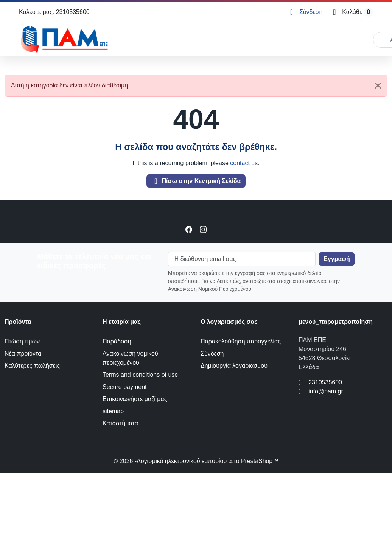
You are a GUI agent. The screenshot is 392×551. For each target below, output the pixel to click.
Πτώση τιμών (22, 341)
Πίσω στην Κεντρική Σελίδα (196, 181)
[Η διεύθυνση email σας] (242, 259)
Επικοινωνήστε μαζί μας (135, 399)
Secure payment (125, 387)
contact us (244, 163)
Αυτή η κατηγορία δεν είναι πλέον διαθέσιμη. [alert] (199, 86)
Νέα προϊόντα (23, 354)
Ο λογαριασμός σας (229, 322)
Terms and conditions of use (140, 375)
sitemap (113, 411)
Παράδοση (117, 341)
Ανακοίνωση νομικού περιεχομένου (130, 358)
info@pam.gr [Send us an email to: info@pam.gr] (326, 391)
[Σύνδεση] (306, 12)
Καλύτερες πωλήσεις (32, 366)
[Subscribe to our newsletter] (337, 259)
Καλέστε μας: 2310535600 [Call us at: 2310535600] (54, 12)
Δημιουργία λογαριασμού (234, 366)
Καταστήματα (120, 423)
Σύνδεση (212, 354)
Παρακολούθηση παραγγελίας (241, 341)
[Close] (378, 86)
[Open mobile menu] (246, 40)
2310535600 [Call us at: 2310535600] (325, 382)
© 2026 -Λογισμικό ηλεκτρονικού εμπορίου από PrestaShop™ (196, 461)
